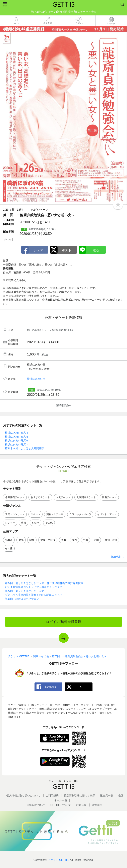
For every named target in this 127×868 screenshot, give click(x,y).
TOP (63, 639)
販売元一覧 (107, 796)
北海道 (9, 540)
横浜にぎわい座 (36, 379)
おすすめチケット (40, 497)
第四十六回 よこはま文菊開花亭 (25, 448)
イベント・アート (107, 514)
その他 (49, 523)
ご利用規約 (52, 796)
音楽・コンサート (15, 514)
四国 (96, 540)
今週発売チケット (15, 497)
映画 (23, 523)
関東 (32, 540)
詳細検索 (116, 557)
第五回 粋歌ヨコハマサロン (22, 599)
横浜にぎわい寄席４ (17, 433)
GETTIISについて (61, 805)
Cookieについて (36, 805)
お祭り (36, 523)
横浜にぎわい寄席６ (17, 441)
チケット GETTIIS (59, 860)
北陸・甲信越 (48, 540)
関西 (74, 540)
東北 (21, 540)
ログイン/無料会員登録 (63, 622)
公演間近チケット (86, 497)
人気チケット (63, 497)
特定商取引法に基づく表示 (79, 796)
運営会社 (97, 805)
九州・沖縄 (111, 540)
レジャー (10, 523)
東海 (64, 540)
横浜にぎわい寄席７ (17, 445)
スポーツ (36, 514)
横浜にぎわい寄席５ (17, 437)
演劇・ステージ (55, 514)
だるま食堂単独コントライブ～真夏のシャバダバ (34, 587)
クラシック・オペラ (80, 514)
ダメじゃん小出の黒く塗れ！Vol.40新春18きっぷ (34, 595)
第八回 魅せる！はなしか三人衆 (25, 591)
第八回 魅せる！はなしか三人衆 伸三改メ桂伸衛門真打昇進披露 (44, 583)
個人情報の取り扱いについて (23, 796)
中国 (85, 540)
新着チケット (109, 497)
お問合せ (81, 805)
